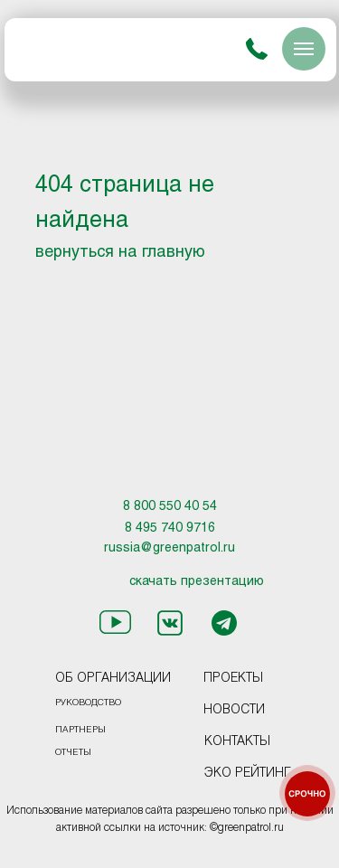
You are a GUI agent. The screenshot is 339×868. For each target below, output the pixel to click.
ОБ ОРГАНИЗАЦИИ (113, 679)
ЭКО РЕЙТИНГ (248, 774)
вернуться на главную (120, 253)
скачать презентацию (197, 582)
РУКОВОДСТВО (88, 703)
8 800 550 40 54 (170, 507)
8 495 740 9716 (170, 528)
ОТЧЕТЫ (73, 753)
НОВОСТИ (234, 710)
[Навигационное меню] (304, 49)
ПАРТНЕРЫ (80, 730)
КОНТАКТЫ (237, 742)
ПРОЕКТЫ (233, 679)
